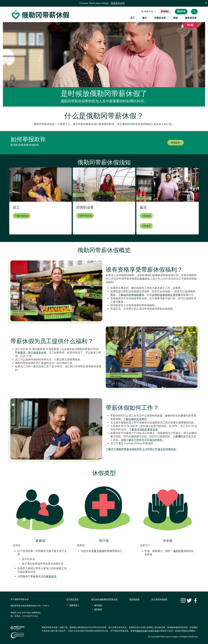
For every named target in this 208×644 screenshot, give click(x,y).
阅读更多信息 (118, 3)
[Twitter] (189, 600)
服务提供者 (191, 18)
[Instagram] (183, 600)
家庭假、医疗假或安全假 (32, 353)
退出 (190, 26)
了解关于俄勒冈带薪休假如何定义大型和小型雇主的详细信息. (141, 449)
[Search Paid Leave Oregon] (194, 12)
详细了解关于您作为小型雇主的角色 (142, 440)
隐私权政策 (134, 599)
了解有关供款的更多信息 (143, 429)
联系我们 (165, 12)
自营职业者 (161, 18)
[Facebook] (195, 600)
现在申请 (181, 12)
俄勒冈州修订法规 (145, 631)
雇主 (146, 18)
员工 (134, 18)
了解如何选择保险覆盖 (131, 295)
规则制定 (98, 609)
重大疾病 (99, 551)
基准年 (143, 279)
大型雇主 (146, 216)
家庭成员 (51, 576)
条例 (157, 631)
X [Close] (206, 3)
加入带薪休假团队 (159, 599)
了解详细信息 (22, 216)
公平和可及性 (73, 599)
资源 (177, 18)
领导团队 (98, 605)
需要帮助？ (74, 605)
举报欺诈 (175, 143)
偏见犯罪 (178, 551)
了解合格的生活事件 (135, 419)
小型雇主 (146, 226)
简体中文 (148, 12)
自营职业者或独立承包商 (166, 295)
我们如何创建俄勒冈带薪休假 (104, 599)
